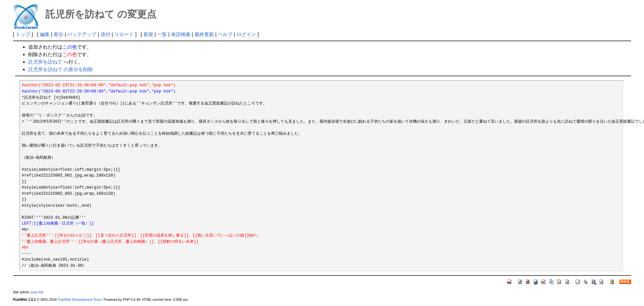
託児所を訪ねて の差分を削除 (61, 69)
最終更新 (204, 34)
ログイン (246, 34)
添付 (105, 34)
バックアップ (82, 34)
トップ (23, 34)
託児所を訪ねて (45, 62)
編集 (45, 34)
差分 (58, 34)
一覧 (162, 34)
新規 (148, 34)
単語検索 (181, 34)
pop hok (37, 292)
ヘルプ (225, 34)
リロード (124, 34)
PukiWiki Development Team (80, 300)
